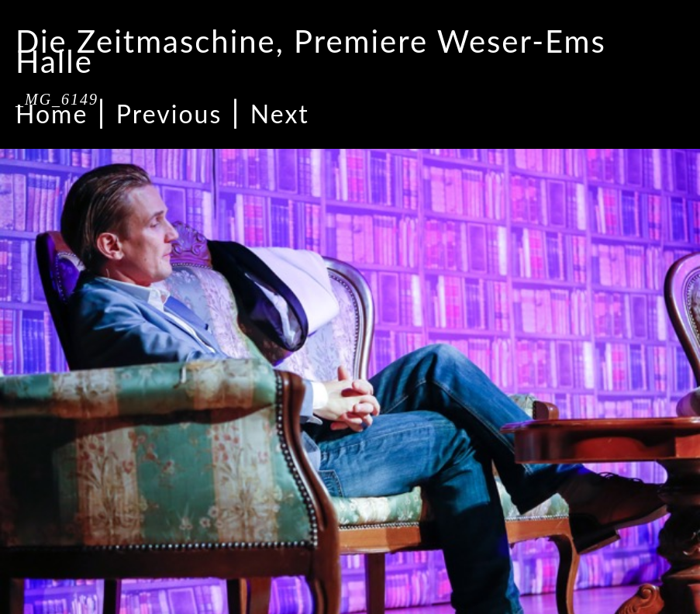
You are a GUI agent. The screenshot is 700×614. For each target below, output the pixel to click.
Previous (169, 114)
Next (280, 114)
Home (52, 114)
